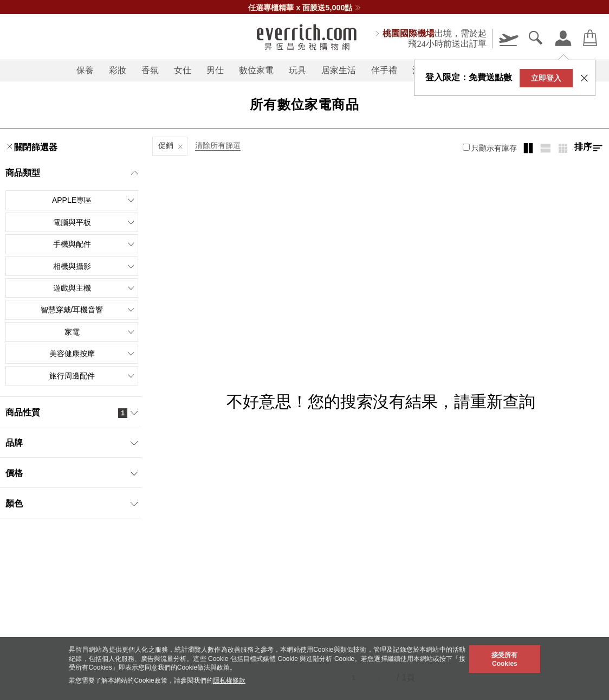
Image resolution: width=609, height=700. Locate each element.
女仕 (183, 70)
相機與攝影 (94, 266)
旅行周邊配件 (92, 376)
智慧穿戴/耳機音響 (88, 310)
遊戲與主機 (94, 288)
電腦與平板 (94, 222)
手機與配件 (94, 244)
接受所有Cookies (504, 659)
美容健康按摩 (92, 354)
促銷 (166, 145)
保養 (85, 70)
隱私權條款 (229, 680)
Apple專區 (93, 200)
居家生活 (339, 70)
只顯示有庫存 (490, 148)
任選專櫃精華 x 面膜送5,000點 (304, 8)
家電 (100, 332)
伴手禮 (384, 70)
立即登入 (546, 78)
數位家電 (256, 70)
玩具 (297, 70)
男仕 (215, 70)
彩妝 (118, 70)
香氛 (150, 70)
